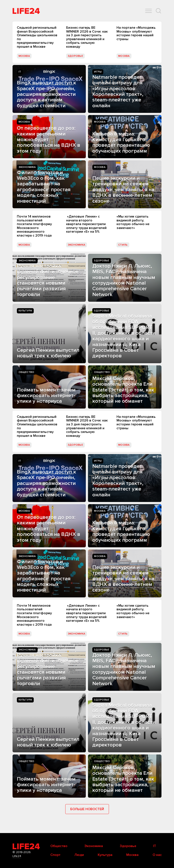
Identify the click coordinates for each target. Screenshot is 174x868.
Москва (24, 56)
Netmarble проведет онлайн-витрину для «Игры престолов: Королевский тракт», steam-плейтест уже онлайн (118, 91)
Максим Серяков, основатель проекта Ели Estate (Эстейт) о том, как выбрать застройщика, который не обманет (123, 390)
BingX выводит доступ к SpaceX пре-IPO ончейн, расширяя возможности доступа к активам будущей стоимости (46, 94)
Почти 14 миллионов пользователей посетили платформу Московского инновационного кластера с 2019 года (34, 226)
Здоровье (75, 56)
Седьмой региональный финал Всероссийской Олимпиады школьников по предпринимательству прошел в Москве (37, 37)
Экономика (27, 167)
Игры (98, 72)
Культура (25, 311)
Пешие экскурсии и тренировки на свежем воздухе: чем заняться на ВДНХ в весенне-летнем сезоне (123, 190)
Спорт (55, 855)
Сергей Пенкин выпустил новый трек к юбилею (48, 353)
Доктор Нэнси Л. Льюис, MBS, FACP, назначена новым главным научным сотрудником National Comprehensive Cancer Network (124, 280)
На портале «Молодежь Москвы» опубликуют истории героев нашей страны (136, 33)
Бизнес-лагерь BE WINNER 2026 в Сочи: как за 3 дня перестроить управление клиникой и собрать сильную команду (87, 37)
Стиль (123, 245)
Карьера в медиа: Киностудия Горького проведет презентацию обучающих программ (121, 142)
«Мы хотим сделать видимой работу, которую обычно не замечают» (133, 222)
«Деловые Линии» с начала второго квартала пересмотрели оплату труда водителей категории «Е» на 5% (86, 224)
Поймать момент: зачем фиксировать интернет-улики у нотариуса (46, 396)
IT (20, 72)
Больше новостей (87, 809)
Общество (26, 372)
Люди (79, 855)
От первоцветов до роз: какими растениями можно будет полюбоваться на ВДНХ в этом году (49, 140)
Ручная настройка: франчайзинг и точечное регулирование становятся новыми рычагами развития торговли (48, 280)
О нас (157, 855)
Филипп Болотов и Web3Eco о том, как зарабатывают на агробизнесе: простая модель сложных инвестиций (44, 187)
